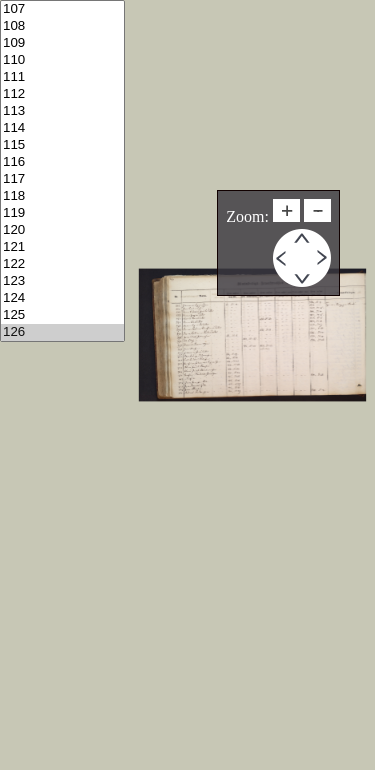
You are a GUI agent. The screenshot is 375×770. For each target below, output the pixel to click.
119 (62, 213)
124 (62, 298)
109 (62, 43)
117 (62, 179)
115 (62, 145)
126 (62, 332)
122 (62, 264)
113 (62, 111)
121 (62, 247)
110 (62, 60)
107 (62, 9)
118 (62, 196)
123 (62, 281)
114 (62, 128)
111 (62, 77)
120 (62, 230)
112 (62, 94)
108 (62, 26)
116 (62, 162)
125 (62, 315)
